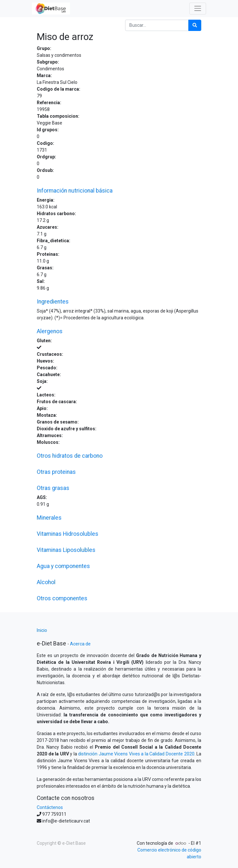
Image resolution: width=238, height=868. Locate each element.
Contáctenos (50, 807)
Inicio (42, 630)
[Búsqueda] (195, 25)
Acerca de (80, 644)
